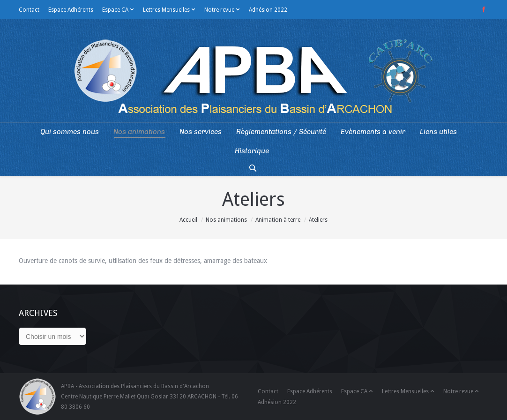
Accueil (188, 220)
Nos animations (226, 220)
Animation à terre (278, 220)
